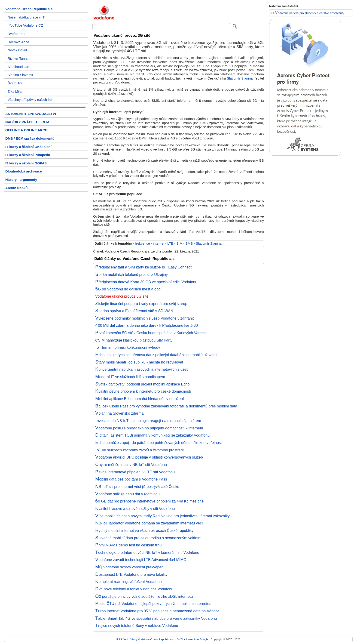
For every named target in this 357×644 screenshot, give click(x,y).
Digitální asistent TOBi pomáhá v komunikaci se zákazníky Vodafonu (152, 435)
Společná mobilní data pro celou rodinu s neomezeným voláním (148, 538)
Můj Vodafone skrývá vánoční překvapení (130, 567)
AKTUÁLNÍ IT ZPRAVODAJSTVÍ (31, 114)
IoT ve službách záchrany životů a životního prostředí (139, 450)
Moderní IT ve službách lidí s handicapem (130, 377)
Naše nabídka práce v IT (26, 17)
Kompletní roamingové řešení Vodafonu (128, 582)
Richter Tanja (18, 59)
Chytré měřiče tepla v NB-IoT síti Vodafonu (131, 465)
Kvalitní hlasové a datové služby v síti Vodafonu (135, 508)
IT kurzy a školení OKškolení (28, 147)
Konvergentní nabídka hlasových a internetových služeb (142, 369)
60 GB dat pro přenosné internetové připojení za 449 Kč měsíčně (149, 501)
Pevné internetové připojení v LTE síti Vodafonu (135, 472)
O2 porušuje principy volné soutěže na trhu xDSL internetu (144, 596)
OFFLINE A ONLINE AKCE (26, 130)
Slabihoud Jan (18, 67)
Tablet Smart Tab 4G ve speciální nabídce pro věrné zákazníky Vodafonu (156, 618)
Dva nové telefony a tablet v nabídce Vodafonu (134, 589)
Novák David (17, 50)
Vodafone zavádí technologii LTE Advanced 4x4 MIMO (141, 560)
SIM (179, 243)
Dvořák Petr (17, 34)
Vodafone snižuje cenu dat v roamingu (127, 494)
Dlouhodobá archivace (24, 171)
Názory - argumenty (21, 180)
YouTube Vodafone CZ (26, 25)
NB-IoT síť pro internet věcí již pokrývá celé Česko (137, 487)
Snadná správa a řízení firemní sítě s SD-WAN (134, 311)
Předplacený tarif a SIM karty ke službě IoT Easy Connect (143, 267)
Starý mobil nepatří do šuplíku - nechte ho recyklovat (139, 362)
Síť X (180, 639)
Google (204, 639)
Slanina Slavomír (20, 75)
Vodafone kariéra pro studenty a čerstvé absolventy (310, 13)
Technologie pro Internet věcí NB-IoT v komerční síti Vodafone (147, 552)
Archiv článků (17, 188)
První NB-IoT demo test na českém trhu (128, 545)
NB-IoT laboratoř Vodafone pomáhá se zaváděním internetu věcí (149, 523)
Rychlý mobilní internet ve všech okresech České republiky (144, 530)
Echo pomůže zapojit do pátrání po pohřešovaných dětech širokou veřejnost (159, 443)
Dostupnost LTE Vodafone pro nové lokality (131, 574)
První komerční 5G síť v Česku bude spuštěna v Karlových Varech (150, 333)
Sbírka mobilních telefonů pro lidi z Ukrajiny (131, 274)
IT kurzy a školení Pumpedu (28, 155)
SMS (189, 243)
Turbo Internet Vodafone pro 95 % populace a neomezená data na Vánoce (157, 611)
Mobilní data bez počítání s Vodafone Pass (131, 479)
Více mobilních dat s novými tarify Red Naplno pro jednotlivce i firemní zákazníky (162, 516)
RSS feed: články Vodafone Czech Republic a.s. (145, 639)
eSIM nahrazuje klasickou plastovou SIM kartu (134, 340)
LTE (170, 243)
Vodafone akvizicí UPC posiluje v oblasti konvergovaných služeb (149, 457)
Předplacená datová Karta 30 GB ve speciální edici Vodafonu (146, 282)
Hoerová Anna (18, 42)
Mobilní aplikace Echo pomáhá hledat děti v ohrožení (139, 399)
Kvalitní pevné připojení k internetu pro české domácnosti (143, 391)
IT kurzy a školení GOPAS (26, 163)
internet (159, 243)
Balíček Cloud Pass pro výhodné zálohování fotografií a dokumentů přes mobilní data (166, 406)
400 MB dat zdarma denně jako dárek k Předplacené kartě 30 (146, 325)
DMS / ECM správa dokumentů (30, 139)
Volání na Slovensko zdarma (119, 413)
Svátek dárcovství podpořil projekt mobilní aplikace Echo (142, 384)
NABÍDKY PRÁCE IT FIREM (27, 122)
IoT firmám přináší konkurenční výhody (128, 347)
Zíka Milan (15, 92)
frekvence (143, 243)
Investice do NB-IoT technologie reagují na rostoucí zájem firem (148, 421)
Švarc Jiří (15, 83)
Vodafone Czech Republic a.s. (29, 9)
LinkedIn (191, 639)
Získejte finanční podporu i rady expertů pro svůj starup (141, 304)
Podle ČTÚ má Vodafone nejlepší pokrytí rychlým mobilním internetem (154, 604)
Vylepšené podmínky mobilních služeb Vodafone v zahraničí (145, 318)
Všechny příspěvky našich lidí (30, 100)
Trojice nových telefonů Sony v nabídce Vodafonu (137, 626)
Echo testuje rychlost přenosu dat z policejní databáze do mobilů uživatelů (157, 355)
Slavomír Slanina (240, 78)
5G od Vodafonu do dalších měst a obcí (128, 289)
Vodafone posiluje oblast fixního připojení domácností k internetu (149, 428)
